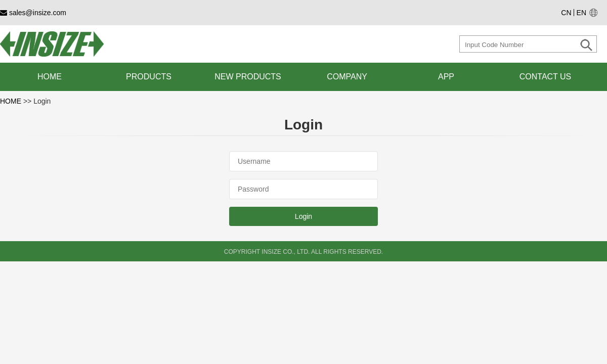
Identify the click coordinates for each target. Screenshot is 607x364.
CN (566, 13)
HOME (12, 101)
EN (581, 13)
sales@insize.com (33, 13)
